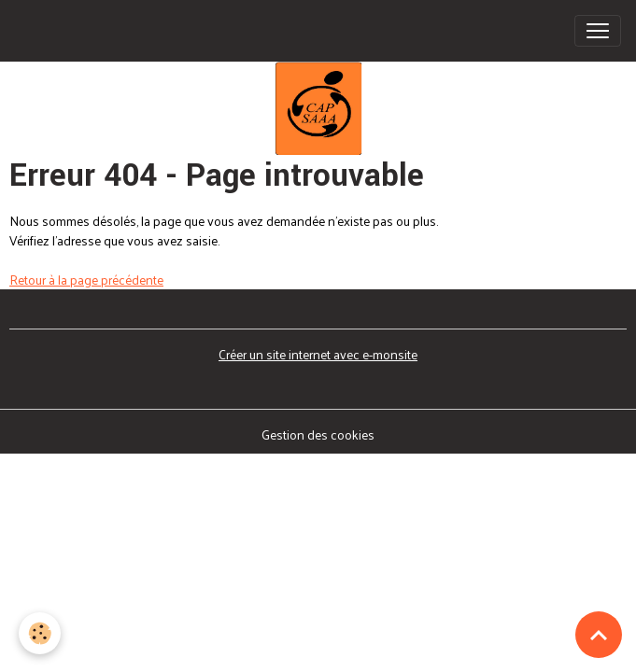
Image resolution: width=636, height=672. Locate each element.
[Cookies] (40, 633)
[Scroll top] (599, 635)
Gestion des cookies (318, 434)
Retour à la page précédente (86, 280)
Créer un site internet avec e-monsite (318, 354)
